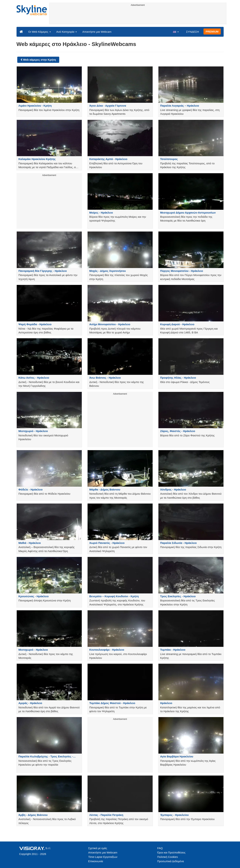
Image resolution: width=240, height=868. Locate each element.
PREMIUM (212, 32)
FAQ (160, 848)
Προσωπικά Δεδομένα (171, 861)
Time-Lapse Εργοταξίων (103, 857)
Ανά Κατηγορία (67, 32)
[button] (176, 32)
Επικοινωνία (96, 861)
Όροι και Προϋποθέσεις (171, 852)
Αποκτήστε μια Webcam (97, 32)
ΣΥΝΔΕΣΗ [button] (192, 32)
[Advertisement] (138, 16)
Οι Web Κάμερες (40, 32)
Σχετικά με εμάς (98, 848)
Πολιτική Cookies (168, 857)
